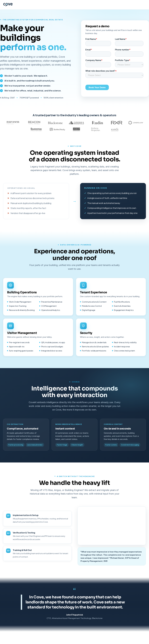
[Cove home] (8, 5)
